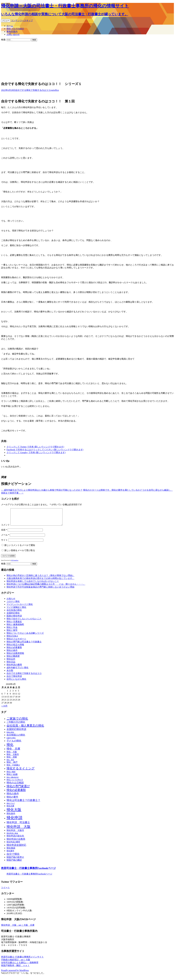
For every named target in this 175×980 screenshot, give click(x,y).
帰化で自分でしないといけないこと (24, 622)
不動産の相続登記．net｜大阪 (16, 963)
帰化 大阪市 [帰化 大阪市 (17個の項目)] (13, 758)
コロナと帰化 (13, 605)
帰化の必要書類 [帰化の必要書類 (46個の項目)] (16, 793)
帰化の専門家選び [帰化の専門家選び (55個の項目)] (18, 789)
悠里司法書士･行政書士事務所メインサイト (22, 960)
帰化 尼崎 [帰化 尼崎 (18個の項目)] (12, 760)
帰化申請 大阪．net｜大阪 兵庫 (18, 928)
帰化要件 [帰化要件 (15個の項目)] (10, 854)
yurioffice (55, 90)
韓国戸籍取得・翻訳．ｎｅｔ (15, 969)
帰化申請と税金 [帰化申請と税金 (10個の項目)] (12, 837)
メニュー (6, 21)
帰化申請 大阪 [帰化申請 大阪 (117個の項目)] (19, 830)
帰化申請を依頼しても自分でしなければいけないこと (33, 584)
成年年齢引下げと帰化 (17, 671)
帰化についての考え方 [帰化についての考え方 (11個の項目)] (15, 783)
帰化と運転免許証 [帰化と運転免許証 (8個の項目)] (13, 781)
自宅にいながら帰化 (16, 682)
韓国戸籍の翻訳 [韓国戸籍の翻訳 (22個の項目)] (14, 863)
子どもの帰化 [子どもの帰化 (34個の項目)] (14, 744)
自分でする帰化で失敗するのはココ (33, 90)
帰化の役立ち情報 (15, 648)
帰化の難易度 (13, 659)
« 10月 (5, 709)
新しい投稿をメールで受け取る (20, 554)
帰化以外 (11, 662)
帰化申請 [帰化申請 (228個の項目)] (14, 821)
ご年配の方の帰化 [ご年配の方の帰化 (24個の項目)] (16, 725)
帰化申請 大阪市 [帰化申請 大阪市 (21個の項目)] (15, 834)
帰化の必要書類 (14, 651)
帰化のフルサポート (16, 642)
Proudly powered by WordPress (15, 974)
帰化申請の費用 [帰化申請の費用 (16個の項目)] (13, 845)
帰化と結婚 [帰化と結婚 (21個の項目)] (12, 778)
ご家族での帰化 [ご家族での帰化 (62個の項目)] (17, 722)
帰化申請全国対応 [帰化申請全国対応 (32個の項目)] (16, 848)
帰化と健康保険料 (15, 628)
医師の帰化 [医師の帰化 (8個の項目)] (10, 736)
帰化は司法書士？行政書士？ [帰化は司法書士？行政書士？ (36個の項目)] (23, 803)
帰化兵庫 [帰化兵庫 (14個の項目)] (10, 809)
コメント (5, 528)
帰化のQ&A (12, 639)
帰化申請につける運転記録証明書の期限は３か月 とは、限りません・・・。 (46, 587)
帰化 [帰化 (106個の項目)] (10, 748)
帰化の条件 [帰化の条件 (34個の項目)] (13, 797)
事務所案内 (12, 32)
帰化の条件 (12, 654)
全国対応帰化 (13, 616)
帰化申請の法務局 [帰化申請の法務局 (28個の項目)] (16, 842)
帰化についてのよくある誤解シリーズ (25, 636)
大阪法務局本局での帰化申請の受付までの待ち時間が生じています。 (40, 582)
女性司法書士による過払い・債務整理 (20, 966)
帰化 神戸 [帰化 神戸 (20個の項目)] (12, 765)
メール (5, 538)
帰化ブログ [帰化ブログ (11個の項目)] (11, 807)
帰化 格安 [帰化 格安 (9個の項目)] (10, 763)
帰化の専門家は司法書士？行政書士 (24, 645)
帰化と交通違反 (14, 625)
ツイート (5, 891)
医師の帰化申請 (14, 619)
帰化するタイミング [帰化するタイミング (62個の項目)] (21, 772)
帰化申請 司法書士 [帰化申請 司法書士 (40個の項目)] (18, 826)
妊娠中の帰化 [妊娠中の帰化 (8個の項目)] (11, 741)
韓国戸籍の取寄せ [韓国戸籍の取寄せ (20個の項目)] (15, 860)
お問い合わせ (13, 34)
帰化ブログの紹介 (15, 29)
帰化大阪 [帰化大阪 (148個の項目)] (14, 813)
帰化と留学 (12, 633)
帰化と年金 (12, 631)
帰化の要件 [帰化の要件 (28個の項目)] (12, 800)
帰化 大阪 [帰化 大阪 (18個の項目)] (12, 755)
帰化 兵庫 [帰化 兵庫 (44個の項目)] (13, 752)
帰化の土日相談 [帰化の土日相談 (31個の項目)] (15, 786)
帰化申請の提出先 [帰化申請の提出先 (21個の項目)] (15, 839)
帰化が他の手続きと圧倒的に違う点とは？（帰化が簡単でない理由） (40, 579)
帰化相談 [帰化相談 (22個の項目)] (11, 851)
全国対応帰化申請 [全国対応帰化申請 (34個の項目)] (16, 733)
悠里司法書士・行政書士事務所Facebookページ (28, 871)
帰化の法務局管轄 (15, 656)
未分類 (10, 674)
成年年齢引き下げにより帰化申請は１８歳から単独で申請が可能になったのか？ (42, 490)
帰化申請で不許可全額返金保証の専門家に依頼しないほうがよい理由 (40, 590)
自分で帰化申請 (14, 679)
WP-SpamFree (15, 564)
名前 (4, 533)
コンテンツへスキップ (22, 20)
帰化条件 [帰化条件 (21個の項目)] (11, 817)
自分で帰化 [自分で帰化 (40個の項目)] (13, 857)
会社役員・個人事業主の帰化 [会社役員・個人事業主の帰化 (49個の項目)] (25, 729)
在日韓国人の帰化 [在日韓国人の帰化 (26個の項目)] (16, 738)
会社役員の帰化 (14, 613)
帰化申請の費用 (14, 668)
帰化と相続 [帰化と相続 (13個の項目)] (11, 775)
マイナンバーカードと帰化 (20, 608)
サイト (4, 543)
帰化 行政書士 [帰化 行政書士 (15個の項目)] (13, 768)
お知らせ (11, 602)
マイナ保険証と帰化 (16, 610)
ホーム (10, 26)
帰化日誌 (11, 665)
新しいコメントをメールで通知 (20, 548)
